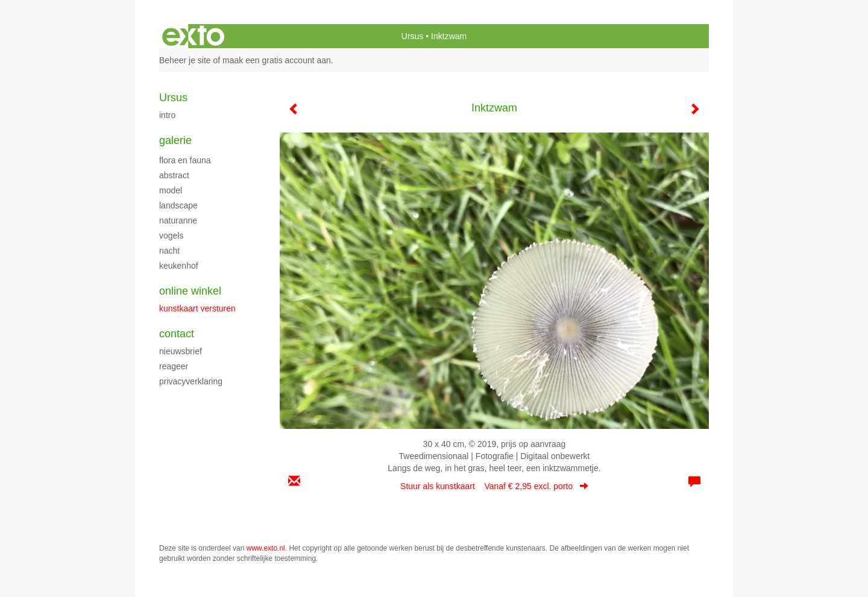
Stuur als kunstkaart (494, 486)
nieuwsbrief (181, 351)
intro (167, 115)
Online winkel (190, 291)
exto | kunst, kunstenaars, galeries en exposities (193, 36)
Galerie (175, 140)
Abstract (174, 175)
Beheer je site (185, 60)
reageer (174, 366)
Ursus (413, 36)
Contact (177, 334)
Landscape (178, 205)
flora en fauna (185, 160)
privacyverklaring (191, 381)
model (171, 190)
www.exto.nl (266, 548)
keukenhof (179, 266)
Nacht (169, 251)
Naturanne (178, 220)
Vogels (171, 236)
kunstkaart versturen (197, 308)
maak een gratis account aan (277, 60)
